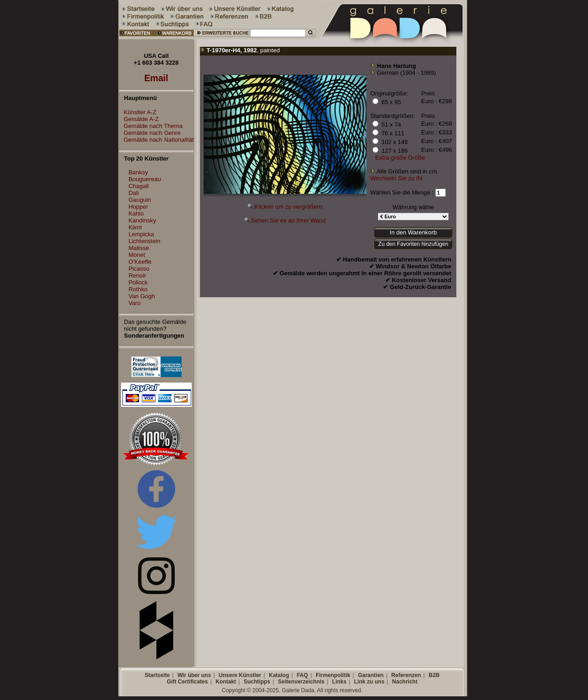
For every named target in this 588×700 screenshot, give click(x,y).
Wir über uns (194, 675)
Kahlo (136, 214)
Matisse (139, 248)
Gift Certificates (187, 682)
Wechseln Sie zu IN (396, 178)
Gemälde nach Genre (150, 133)
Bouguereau (145, 179)
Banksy (138, 172)
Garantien (371, 675)
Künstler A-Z (138, 112)
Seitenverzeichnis (301, 682)
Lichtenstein (144, 241)
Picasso (139, 269)
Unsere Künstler (240, 675)
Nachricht (405, 682)
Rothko (138, 289)
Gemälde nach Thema (151, 126)
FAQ (302, 675)
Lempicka (141, 234)
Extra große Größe (400, 158)
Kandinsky (142, 220)
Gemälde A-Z (139, 119)
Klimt (135, 227)
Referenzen (406, 675)
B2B (434, 675)
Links (339, 682)
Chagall (139, 186)
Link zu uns (369, 682)
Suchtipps (257, 682)
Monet (137, 255)
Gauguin (140, 200)
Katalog (279, 675)
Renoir (137, 275)
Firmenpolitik (333, 675)
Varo (135, 303)
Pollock (138, 282)
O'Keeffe (140, 262)
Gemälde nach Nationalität (157, 140)
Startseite (157, 675)
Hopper (138, 207)
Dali (133, 193)
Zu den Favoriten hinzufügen (413, 244)
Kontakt (226, 682)
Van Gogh (142, 296)
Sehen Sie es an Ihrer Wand (288, 220)
